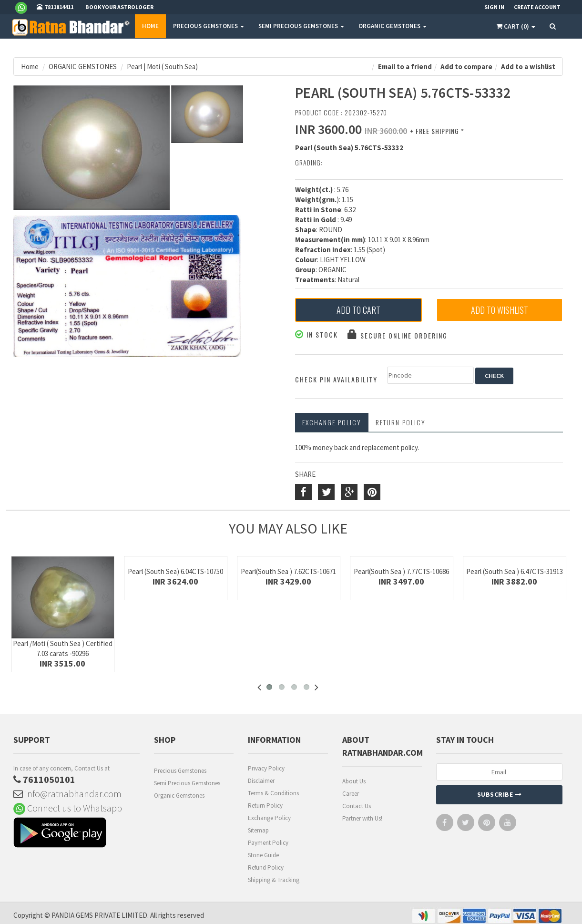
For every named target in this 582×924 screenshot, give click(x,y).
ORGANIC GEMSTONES (393, 26)
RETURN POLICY (401, 422)
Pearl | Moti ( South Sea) (162, 67)
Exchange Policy (332, 422)
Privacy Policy (266, 768)
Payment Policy (268, 843)
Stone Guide (263, 855)
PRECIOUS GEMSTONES (209, 26)
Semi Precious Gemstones (187, 783)
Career (351, 794)
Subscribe (500, 794)
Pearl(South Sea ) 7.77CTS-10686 (401, 571)
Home (150, 26)
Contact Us (357, 806)
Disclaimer (261, 781)
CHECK (494, 376)
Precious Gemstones (180, 771)
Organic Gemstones (179, 796)
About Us (354, 781)
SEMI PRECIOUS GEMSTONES (301, 26)
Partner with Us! (362, 818)
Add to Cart (358, 310)
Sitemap (258, 830)
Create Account (537, 7)
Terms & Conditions (273, 793)
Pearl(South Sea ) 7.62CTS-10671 (288, 571)
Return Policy (265, 806)
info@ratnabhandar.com (67, 794)
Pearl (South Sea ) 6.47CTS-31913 (515, 571)
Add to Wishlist (500, 310)
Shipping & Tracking (274, 880)
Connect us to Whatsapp (68, 808)
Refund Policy (266, 868)
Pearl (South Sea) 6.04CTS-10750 (175, 571)
